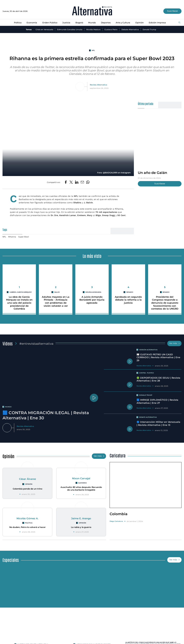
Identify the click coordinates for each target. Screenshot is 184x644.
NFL (93, 50)
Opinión (140, 23)
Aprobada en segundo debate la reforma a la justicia (128, 298)
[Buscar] (179, 23)
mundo (8, 405)
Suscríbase (172, 11)
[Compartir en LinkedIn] (77, 182)
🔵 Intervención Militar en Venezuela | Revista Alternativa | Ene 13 (158, 422)
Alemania (82, 481)
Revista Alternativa (98, 85)
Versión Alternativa (148, 348)
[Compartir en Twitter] (71, 182)
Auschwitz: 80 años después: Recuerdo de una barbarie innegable (81, 487)
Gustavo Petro (111, 29)
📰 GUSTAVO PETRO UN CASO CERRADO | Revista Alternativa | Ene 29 (158, 356)
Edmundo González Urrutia (70, 29)
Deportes (106, 23)
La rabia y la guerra (81, 525)
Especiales (11, 558)
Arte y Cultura (123, 23)
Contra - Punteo (146, 371)
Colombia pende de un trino (27, 487)
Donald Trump (149, 29)
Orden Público (50, 23)
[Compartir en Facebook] (66, 182)
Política (18, 23)
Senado (130, 290)
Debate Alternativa (130, 29)
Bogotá (79, 23)
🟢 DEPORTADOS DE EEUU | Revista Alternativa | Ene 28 (158, 378)
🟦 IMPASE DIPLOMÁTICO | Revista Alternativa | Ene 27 (157, 400)
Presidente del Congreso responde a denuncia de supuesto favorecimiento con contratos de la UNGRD (165, 301)
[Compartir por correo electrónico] (82, 182)
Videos (8, 342)
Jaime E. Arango (81, 517)
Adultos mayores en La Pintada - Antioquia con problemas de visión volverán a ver (56, 300)
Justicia (66, 23)
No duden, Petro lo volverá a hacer (27, 525)
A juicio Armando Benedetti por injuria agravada (92, 298)
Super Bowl (24, 235)
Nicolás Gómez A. (27, 517)
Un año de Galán (152, 173)
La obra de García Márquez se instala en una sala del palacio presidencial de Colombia (19, 301)
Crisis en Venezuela (44, 29)
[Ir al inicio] (92, 11)
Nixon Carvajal (81, 477)
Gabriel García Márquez (21, 290)
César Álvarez (27, 477)
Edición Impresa (157, 23)
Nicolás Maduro (93, 29)
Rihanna (12, 235)
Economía (32, 23)
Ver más (174, 342)
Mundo (92, 23)
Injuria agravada (93, 290)
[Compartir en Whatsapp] (88, 182)
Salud (57, 290)
